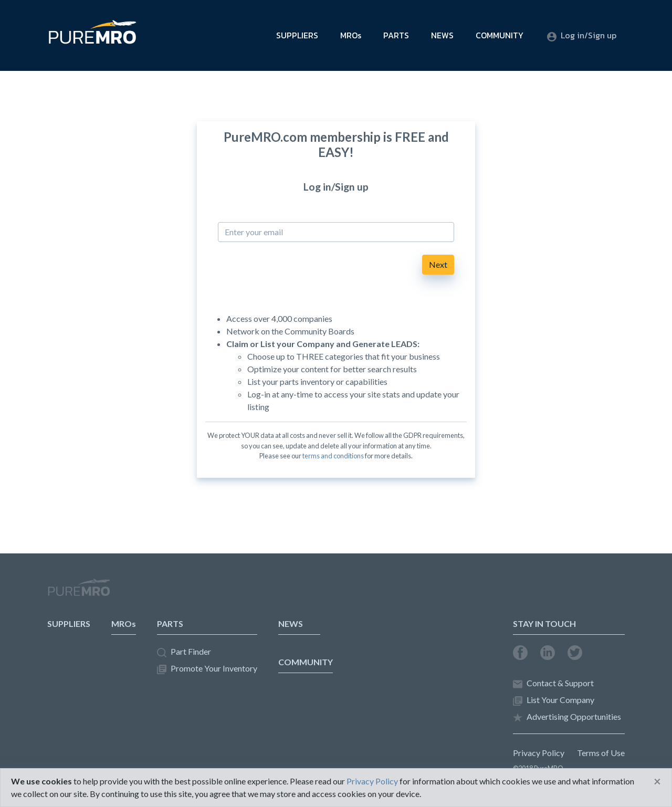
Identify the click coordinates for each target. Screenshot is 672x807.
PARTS (396, 35)
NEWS (442, 35)
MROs (351, 35)
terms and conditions (333, 456)
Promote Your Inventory (207, 669)
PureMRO (79, 592)
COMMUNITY (500, 35)
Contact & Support (553, 683)
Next (438, 264)
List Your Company (554, 700)
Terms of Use (601, 753)
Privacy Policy (539, 753)
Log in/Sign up (582, 35)
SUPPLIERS (297, 35)
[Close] (657, 781)
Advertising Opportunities (567, 717)
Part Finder (184, 652)
